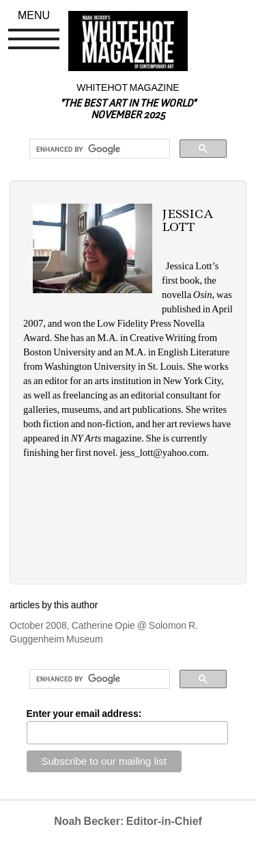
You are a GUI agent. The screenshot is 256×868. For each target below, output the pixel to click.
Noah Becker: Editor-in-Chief (128, 821)
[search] (98, 149)
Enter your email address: (84, 714)
